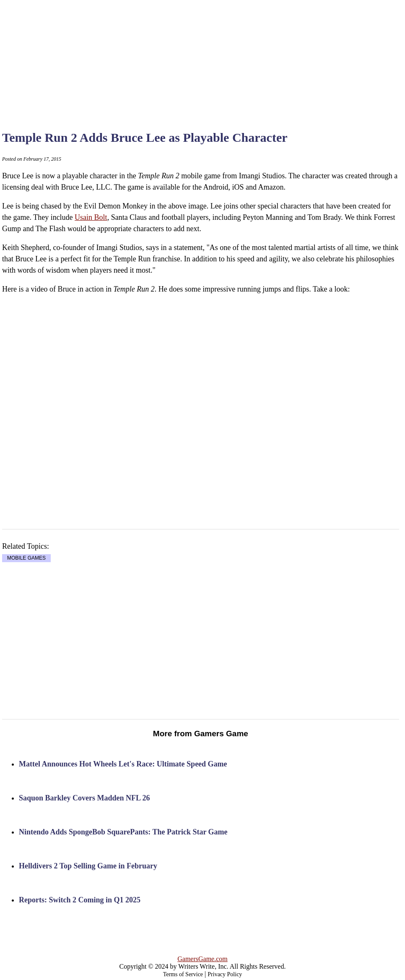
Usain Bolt (91, 217)
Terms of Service (183, 974)
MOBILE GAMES (26, 558)
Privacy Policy (225, 974)
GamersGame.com (202, 959)
